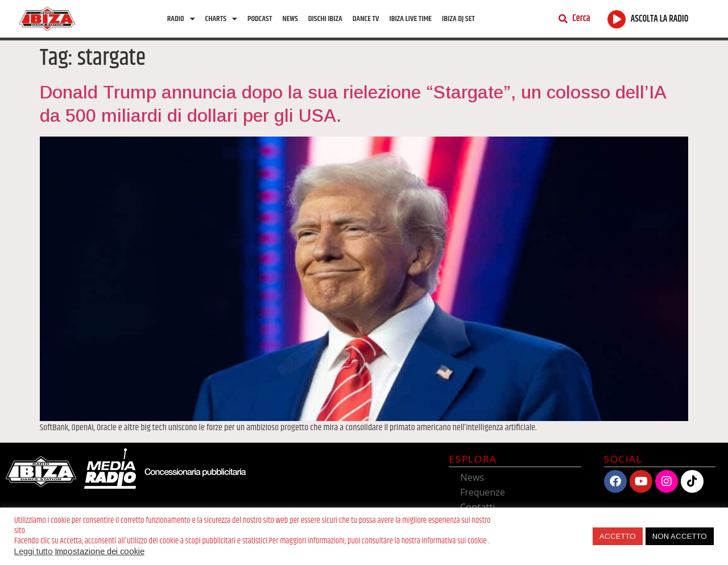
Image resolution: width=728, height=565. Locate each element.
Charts (221, 19)
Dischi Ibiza (325, 19)
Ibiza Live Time (410, 19)
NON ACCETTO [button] (680, 536)
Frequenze (483, 492)
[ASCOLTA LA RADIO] (617, 19)
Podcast (260, 19)
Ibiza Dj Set (458, 19)
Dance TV (366, 19)
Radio (181, 19)
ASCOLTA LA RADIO (660, 19)
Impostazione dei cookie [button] (100, 551)
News (290, 19)
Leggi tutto (34, 551)
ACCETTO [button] (618, 536)
